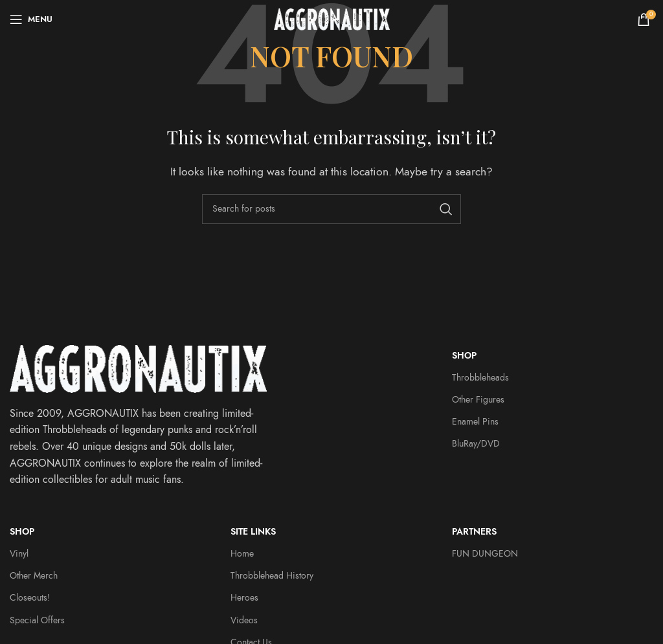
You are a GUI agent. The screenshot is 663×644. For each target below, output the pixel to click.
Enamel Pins (475, 422)
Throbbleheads (480, 378)
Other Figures (478, 400)
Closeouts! (30, 598)
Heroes (244, 598)
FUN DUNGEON (485, 554)
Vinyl (19, 554)
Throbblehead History (272, 576)
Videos (244, 620)
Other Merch (34, 576)
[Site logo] (332, 19)
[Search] (331, 209)
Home (242, 554)
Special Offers (37, 620)
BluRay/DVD (476, 444)
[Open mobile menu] (31, 19)
